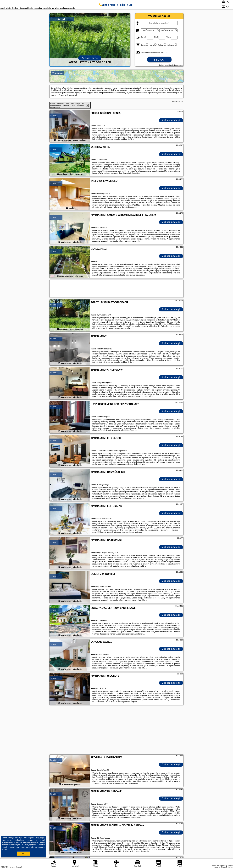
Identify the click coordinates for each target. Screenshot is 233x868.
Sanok (53, 116)
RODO (4, 849)
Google (42, 838)
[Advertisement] (116, 730)
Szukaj (159, 60)
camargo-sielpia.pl (116, 5)
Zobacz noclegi (171, 120)
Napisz (230, 867)
